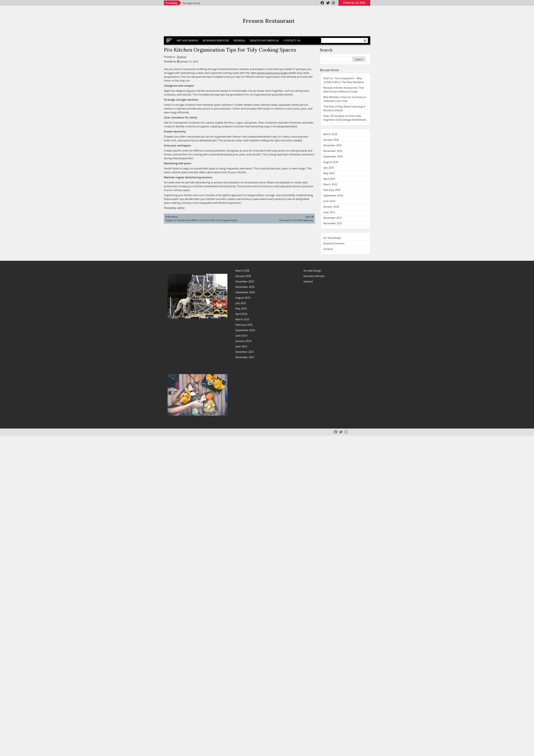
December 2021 (333, 218)
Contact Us (292, 40)
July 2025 (329, 168)
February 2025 (332, 190)
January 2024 (331, 207)
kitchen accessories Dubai (272, 73)
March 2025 (330, 184)
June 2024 (329, 201)
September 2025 (333, 156)
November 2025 (333, 151)
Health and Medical (264, 40)
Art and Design (187, 40)
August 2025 (331, 162)
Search (326, 50)
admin (181, 208)
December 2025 (333, 145)
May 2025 (329, 173)
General (239, 40)
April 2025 (329, 179)
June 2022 (329, 212)
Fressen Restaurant (269, 21)
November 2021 (333, 223)
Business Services (216, 40)
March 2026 (330, 134)
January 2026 (331, 140)
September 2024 (333, 195)
